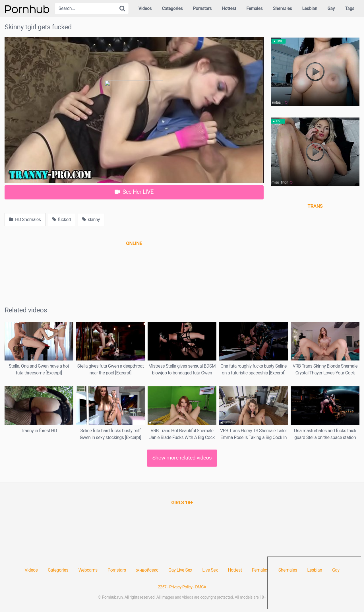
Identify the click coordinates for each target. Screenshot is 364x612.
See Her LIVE (134, 192)
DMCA (201, 587)
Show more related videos (182, 458)
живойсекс (147, 570)
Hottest (229, 8)
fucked (62, 220)
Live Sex (210, 570)
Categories (172, 8)
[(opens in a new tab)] (134, 243)
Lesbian (310, 8)
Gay (331, 8)
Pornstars (202, 8)
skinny (91, 220)
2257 (162, 587)
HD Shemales (25, 220)
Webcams (88, 570)
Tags (350, 8)
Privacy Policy (181, 587)
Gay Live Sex (180, 570)
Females (254, 8)
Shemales (283, 8)
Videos (145, 8)
